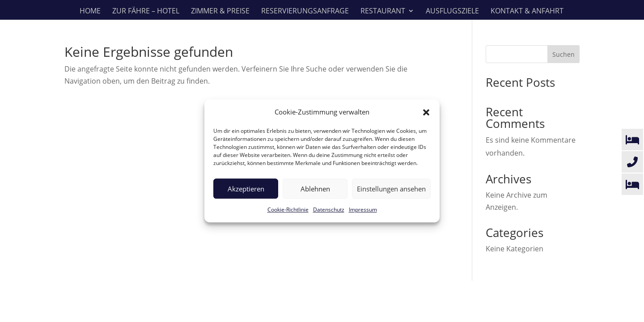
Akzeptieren (246, 189)
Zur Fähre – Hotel (146, 12)
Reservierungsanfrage (305, 12)
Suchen (563, 54)
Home (90, 12)
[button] (426, 112)
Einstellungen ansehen (391, 189)
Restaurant (383, 12)
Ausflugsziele (452, 12)
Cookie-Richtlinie (288, 210)
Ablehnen (315, 189)
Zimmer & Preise (220, 12)
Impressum (363, 210)
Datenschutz (329, 210)
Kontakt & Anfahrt (527, 12)
